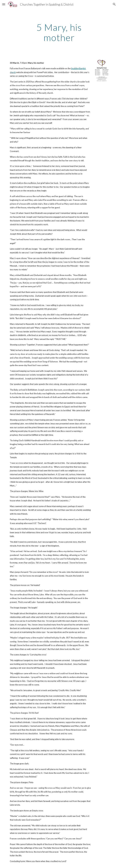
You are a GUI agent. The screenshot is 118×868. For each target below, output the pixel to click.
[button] (4, 4)
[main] (59, 32)
